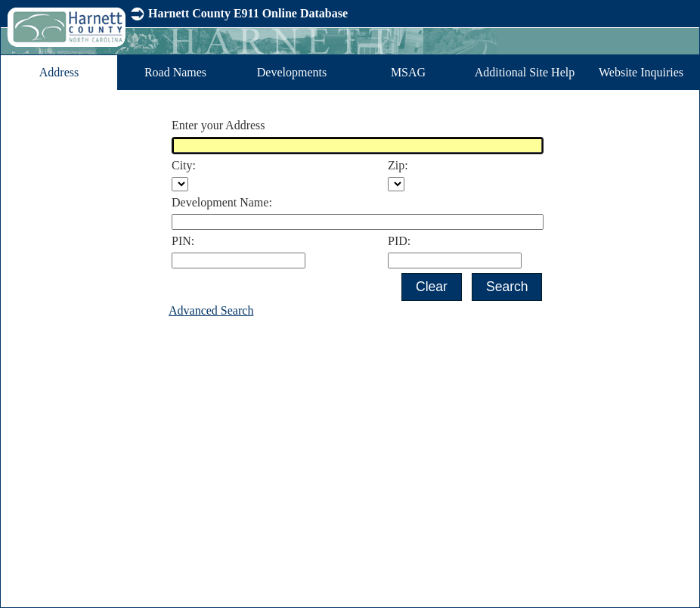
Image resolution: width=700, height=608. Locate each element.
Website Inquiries (641, 72)
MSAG (408, 72)
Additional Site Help (525, 72)
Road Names (175, 72)
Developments (292, 72)
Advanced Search (211, 310)
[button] (431, 287)
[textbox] (358, 146)
